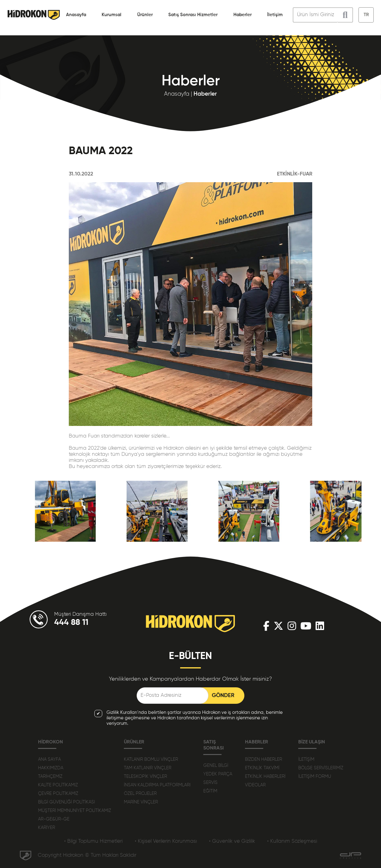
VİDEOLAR (255, 785)
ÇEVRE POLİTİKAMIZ (58, 794)
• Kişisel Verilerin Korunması (166, 841)
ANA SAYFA (49, 759)
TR (366, 15)
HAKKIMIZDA (51, 768)
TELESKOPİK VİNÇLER (145, 776)
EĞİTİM (210, 791)
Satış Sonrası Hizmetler (193, 15)
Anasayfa (76, 15)
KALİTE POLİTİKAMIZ (58, 785)
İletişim (275, 15)
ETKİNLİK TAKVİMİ (262, 768)
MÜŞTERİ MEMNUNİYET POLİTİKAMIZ (75, 811)
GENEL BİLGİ (216, 765)
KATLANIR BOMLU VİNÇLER (151, 759)
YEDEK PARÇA (218, 774)
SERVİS (210, 783)
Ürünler (145, 15)
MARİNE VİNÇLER (141, 802)
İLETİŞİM (306, 759)
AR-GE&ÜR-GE (54, 819)
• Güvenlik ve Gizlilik (232, 841)
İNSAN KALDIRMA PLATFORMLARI (157, 785)
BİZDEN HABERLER (264, 759)
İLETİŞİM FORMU (315, 776)
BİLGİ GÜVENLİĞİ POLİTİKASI (66, 802)
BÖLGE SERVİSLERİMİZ (321, 768)
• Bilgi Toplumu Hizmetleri (93, 841)
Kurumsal (112, 15)
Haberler (243, 15)
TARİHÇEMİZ (50, 776)
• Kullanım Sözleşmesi (292, 841)
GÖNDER (223, 696)
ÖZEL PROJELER (140, 794)
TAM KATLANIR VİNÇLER (148, 768)
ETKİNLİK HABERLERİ (265, 776)
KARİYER (47, 828)
